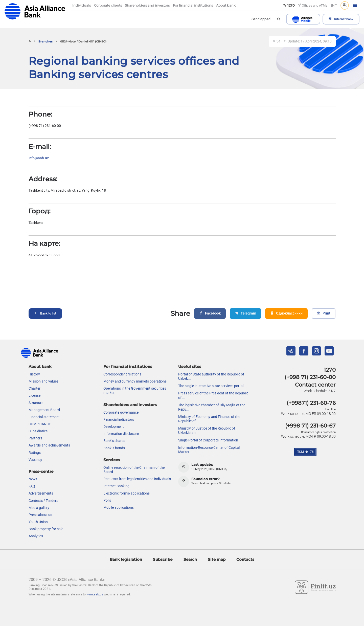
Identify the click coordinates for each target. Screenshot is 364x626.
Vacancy (35, 460)
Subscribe (163, 559)
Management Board (44, 410)
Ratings (35, 453)
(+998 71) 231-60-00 (310, 377)
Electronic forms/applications (127, 493)
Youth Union (38, 522)
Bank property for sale (46, 529)
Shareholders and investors (130, 405)
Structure (36, 403)
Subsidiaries (38, 431)
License (35, 395)
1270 (330, 370)
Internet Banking (116, 486)
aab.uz (35, 11)
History (34, 374)
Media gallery (39, 508)
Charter (35, 388)
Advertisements (41, 493)
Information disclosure (121, 434)
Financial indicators (119, 419)
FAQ (32, 486)
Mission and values (43, 381)
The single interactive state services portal (211, 386)
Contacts (245, 559)
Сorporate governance (121, 412)
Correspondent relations (122, 374)
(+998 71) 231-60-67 (310, 426)
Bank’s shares (114, 441)
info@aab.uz (39, 158)
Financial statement (44, 417)
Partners (35, 438)
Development (114, 427)
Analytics (36, 536)
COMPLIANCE (40, 424)
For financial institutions (128, 366)
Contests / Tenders (43, 501)
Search (190, 559)
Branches (45, 42)
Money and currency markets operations (135, 381)
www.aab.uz (95, 594)
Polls (107, 500)
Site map (217, 559)
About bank (40, 366)
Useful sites (190, 366)
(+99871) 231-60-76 (311, 403)
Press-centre (41, 471)
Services (112, 460)
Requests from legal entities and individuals (137, 479)
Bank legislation (126, 559)
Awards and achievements (49, 445)
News (33, 479)
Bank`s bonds (114, 448)
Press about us (40, 515)
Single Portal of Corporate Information (208, 440)
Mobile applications (119, 507)
